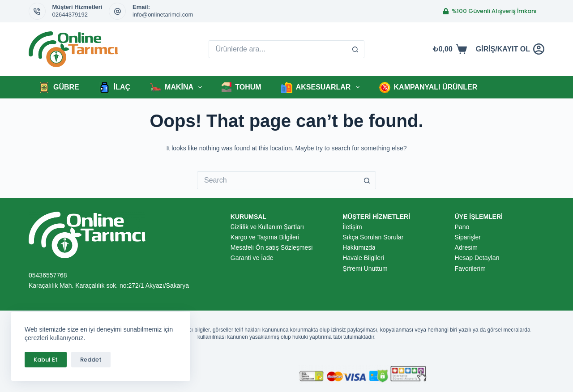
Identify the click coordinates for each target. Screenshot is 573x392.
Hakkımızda (359, 247)
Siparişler (468, 237)
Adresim (466, 247)
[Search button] (355, 49)
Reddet (91, 360)
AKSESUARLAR (322, 87)
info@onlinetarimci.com (163, 15)
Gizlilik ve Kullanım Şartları (267, 227)
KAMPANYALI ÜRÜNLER (428, 87)
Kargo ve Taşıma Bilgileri (265, 237)
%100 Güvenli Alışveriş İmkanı (490, 11)
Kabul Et (46, 360)
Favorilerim (470, 268)
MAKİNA (178, 87)
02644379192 (70, 15)
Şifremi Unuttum (365, 268)
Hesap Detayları (477, 258)
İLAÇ (115, 87)
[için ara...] (278, 49)
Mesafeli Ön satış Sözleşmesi (272, 247)
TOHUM (241, 87)
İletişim (352, 227)
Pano (462, 227)
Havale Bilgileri (363, 258)
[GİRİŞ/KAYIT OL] (510, 49)
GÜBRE (59, 87)
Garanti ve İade (252, 258)
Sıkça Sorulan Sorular (373, 237)
